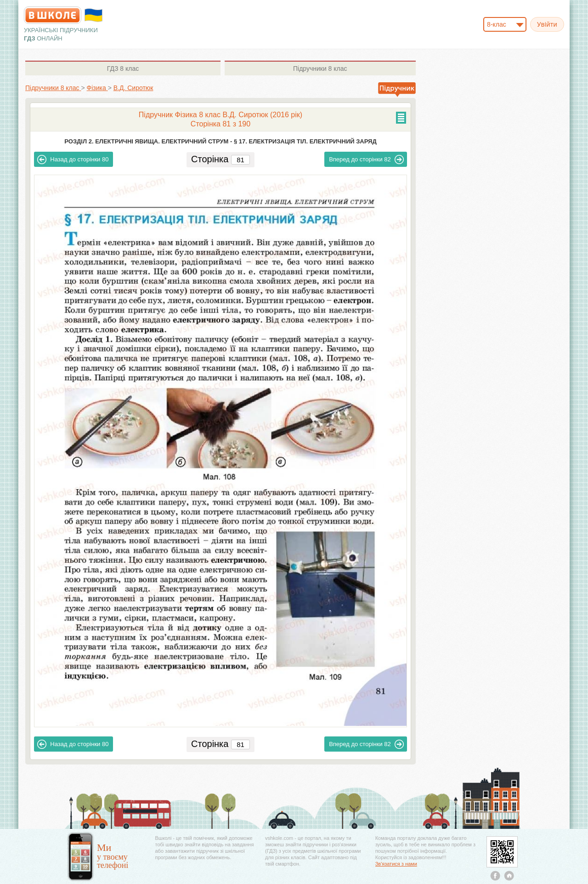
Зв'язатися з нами (396, 864)
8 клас (123, 68)
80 (73, 160)
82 (366, 160)
